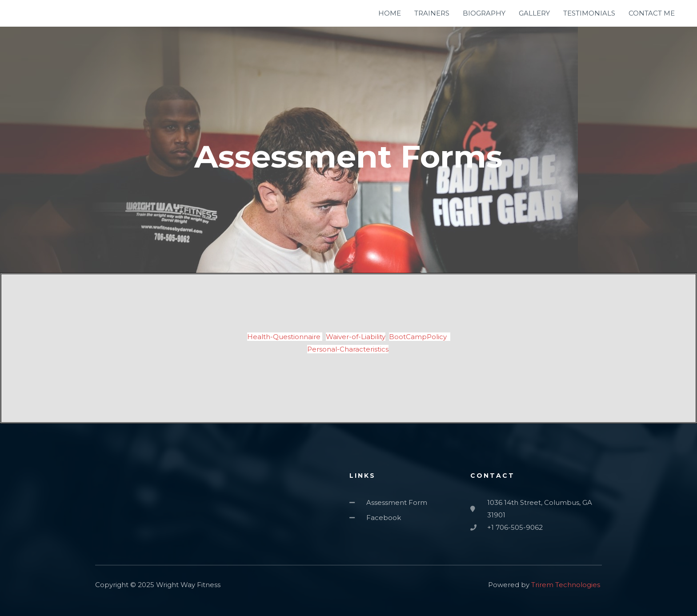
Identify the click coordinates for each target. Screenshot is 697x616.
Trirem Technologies (566, 585)
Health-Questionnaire (285, 337)
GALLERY (534, 13)
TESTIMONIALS (589, 13)
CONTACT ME (652, 13)
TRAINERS (432, 13)
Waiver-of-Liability (356, 337)
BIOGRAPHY (484, 13)
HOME (390, 13)
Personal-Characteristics (348, 349)
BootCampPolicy (420, 337)
